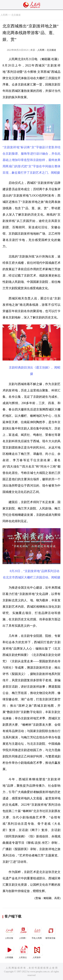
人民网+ (23, 932)
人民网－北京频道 (47, 50)
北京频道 (16, 15)
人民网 (4, 15)
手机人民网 (37, 932)
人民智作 (37, 951)
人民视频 (9, 951)
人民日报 (9, 932)
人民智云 (23, 951)
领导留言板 (51, 932)
